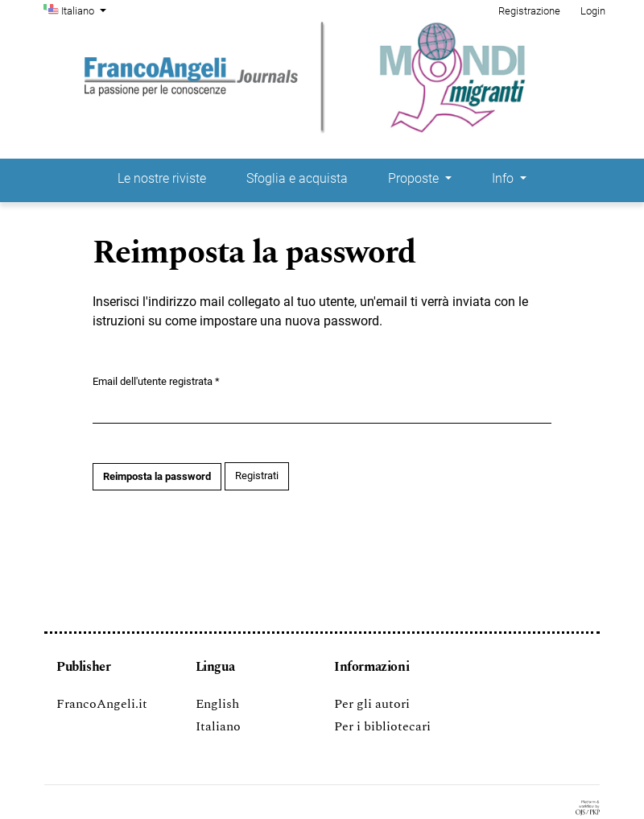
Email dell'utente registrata (156, 381)
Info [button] (504, 178)
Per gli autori (372, 704)
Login (593, 11)
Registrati (257, 476)
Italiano (85, 10)
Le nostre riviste (162, 178)
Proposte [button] (415, 178)
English (217, 704)
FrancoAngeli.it (102, 704)
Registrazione (529, 11)
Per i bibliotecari (382, 726)
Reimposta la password (157, 476)
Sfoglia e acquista (297, 178)
